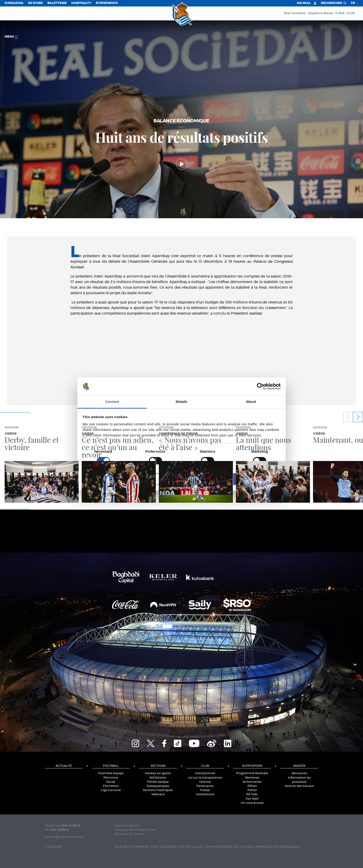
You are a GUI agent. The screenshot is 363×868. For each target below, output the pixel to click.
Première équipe (111, 773)
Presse (205, 790)
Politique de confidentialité (135, 830)
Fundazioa (14, 3)
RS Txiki (252, 794)
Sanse (111, 782)
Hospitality (81, 3)
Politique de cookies (130, 834)
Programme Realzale (252, 773)
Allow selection (181, 479)
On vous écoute (252, 803)
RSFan (252, 786)
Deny (115, 479)
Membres (252, 778)
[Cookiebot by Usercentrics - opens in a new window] (260, 386)
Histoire (205, 782)
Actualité (64, 766)
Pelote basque (158, 782)
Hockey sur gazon (158, 773)
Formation (111, 786)
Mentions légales (127, 826)
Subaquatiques (158, 786)
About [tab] (251, 402)
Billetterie (57, 3)
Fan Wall (252, 799)
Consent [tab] (112, 402)
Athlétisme (158, 778)
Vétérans (158, 794)
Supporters (252, 766)
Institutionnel (205, 773)
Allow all (248, 479)
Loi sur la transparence (205, 778)
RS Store (35, 3)
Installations (205, 794)
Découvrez (299, 773)
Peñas (252, 790)
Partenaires (205, 786)
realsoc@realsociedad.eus (64, 837)
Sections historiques (158, 790)
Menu (11, 37)
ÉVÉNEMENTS (107, 3)
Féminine (111, 778)
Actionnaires (252, 782)
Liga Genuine (111, 790)
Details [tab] (181, 402)
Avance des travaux (299, 786)
